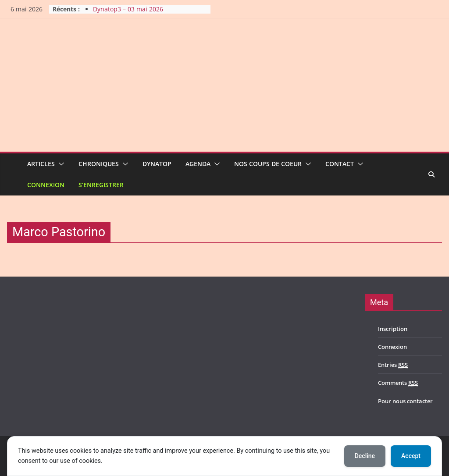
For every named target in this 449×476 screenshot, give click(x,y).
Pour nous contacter (405, 401)
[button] (60, 164)
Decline (365, 456)
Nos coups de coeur (268, 164)
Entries (393, 365)
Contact (340, 164)
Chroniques (99, 164)
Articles (41, 164)
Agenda (198, 164)
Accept (411, 456)
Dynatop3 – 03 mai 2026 (128, 9)
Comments (398, 383)
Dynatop (157, 164)
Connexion (46, 185)
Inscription (393, 329)
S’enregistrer (101, 185)
